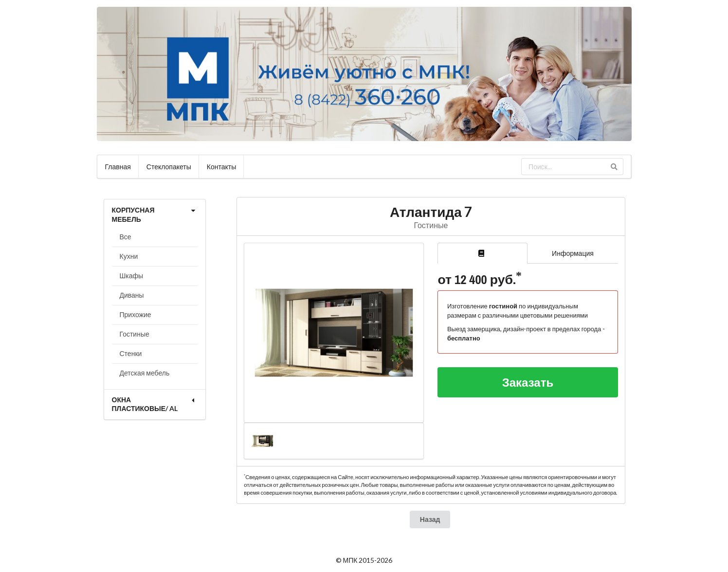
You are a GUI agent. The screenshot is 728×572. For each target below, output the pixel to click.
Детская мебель (145, 373)
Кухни (129, 256)
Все (126, 237)
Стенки (131, 353)
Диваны (132, 295)
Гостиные (135, 334)
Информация (573, 253)
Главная (118, 167)
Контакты (221, 167)
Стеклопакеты (169, 167)
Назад (430, 519)
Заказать (528, 382)
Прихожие (136, 314)
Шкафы (132, 276)
